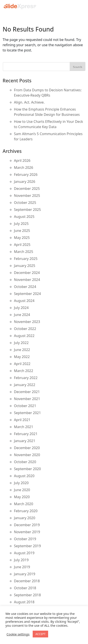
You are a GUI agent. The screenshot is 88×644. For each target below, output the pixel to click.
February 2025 (26, 259)
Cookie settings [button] (18, 634)
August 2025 (24, 217)
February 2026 (26, 175)
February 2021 (26, 434)
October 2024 (25, 287)
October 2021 (25, 406)
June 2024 (22, 315)
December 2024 (27, 273)
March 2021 (24, 427)
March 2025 (24, 252)
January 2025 (25, 266)
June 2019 (22, 567)
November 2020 (27, 455)
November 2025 (27, 196)
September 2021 (27, 413)
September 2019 (27, 546)
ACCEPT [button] (40, 634)
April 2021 (22, 420)
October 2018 (25, 588)
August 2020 (24, 476)
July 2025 (21, 224)
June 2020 (22, 490)
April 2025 (22, 245)
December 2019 (27, 525)
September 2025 (27, 210)
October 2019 (25, 539)
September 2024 (27, 294)
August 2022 (24, 336)
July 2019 (21, 560)
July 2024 (21, 308)
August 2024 (24, 301)
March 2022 (24, 371)
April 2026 (22, 161)
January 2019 (25, 574)
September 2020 (27, 469)
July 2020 (21, 483)
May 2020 (22, 497)
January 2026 (25, 182)
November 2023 (27, 322)
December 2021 (27, 392)
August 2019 (24, 553)
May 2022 (22, 357)
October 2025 (25, 203)
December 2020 (27, 448)
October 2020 (25, 462)
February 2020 (26, 511)
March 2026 (24, 168)
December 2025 (27, 189)
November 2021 (27, 399)
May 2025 (22, 238)
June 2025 (22, 231)
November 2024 (27, 280)
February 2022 (26, 378)
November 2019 (27, 532)
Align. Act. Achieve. (29, 102)
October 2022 (25, 329)
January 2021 (25, 441)
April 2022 (22, 364)
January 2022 (25, 385)
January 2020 (25, 518)
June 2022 (22, 350)
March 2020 (24, 504)
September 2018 (27, 595)
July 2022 (21, 343)
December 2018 (27, 581)
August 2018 (24, 602)
